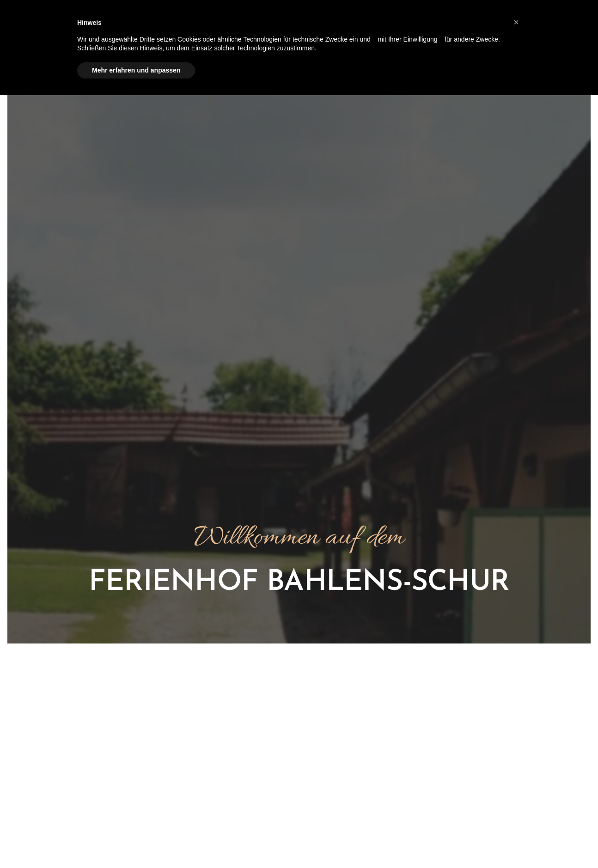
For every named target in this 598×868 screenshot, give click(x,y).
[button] (516, 22)
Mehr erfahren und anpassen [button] (136, 70)
